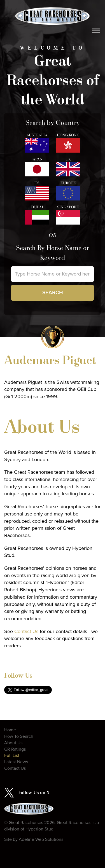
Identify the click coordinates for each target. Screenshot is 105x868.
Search (53, 293)
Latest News (16, 762)
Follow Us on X (34, 792)
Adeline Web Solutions (41, 839)
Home (10, 730)
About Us (13, 743)
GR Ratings (15, 749)
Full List (12, 755)
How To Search (19, 736)
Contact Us (26, 631)
